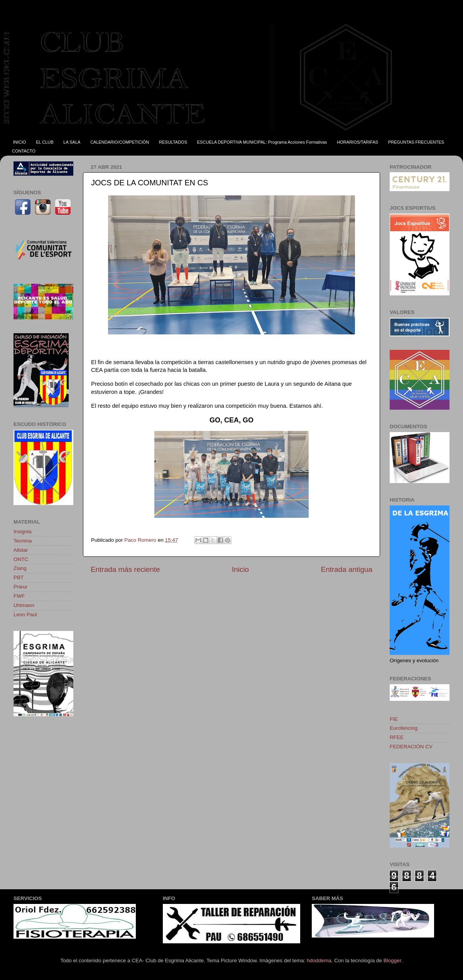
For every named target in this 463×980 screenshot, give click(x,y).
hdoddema (319, 961)
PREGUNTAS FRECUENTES (416, 142)
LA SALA (72, 142)
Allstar (21, 550)
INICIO (20, 142)
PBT (19, 577)
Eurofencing (404, 728)
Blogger (392, 961)
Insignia (23, 532)
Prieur (20, 587)
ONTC (21, 559)
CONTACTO (24, 151)
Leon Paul (25, 615)
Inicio (240, 569)
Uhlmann (24, 605)
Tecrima (23, 541)
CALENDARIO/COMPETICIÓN (120, 142)
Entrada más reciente (125, 569)
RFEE (397, 737)
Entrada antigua (347, 569)
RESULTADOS (173, 142)
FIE (394, 719)
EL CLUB (45, 142)
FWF (19, 596)
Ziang (20, 568)
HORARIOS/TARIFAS (357, 142)
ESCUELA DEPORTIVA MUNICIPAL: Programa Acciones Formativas (262, 142)
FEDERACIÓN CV (411, 747)
